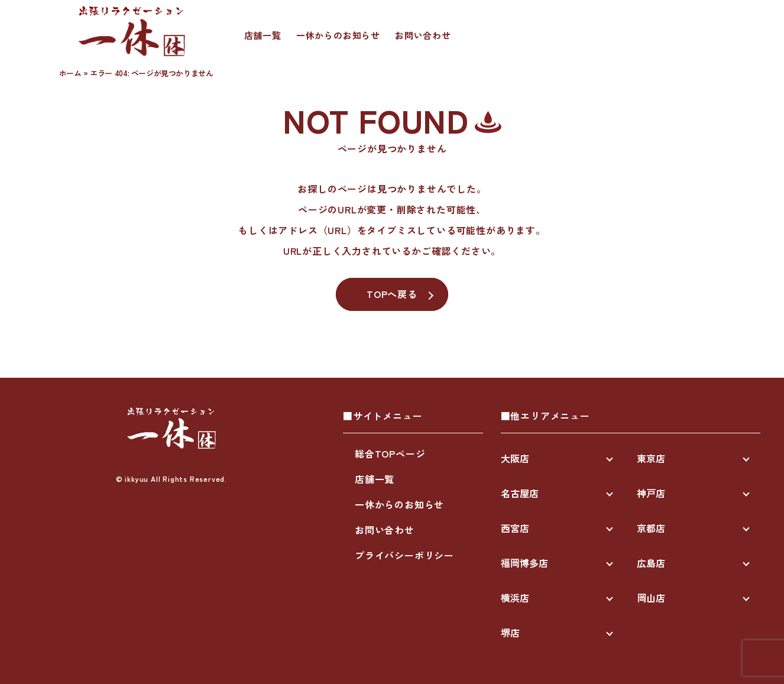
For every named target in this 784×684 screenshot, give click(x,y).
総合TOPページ (390, 453)
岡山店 (651, 598)
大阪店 (515, 458)
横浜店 (515, 598)
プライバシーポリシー (404, 555)
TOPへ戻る (392, 294)
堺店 (510, 633)
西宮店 (515, 528)
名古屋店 (520, 493)
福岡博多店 (524, 563)
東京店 (651, 458)
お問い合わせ (423, 35)
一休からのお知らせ (338, 35)
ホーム (70, 73)
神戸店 (651, 493)
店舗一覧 (263, 35)
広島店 (651, 563)
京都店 (651, 528)
